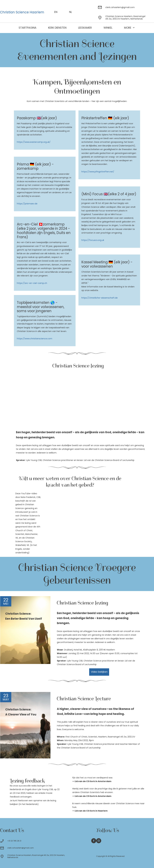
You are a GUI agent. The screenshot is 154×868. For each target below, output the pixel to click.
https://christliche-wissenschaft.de (100, 298)
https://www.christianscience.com (35, 339)
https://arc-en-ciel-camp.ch (32, 283)
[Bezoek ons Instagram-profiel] (99, 841)
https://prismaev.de (27, 204)
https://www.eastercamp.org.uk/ (34, 142)
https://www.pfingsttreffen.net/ (98, 172)
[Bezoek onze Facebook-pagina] (94, 841)
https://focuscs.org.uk (93, 240)
